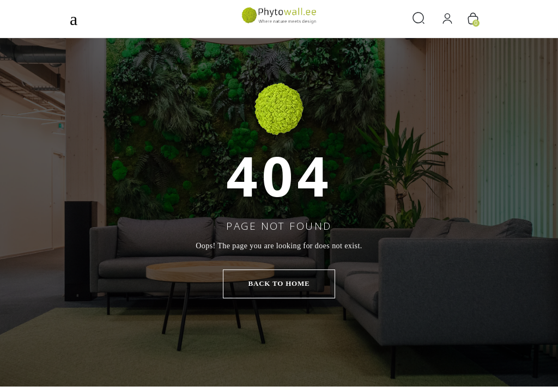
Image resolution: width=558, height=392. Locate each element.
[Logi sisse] (447, 19)
